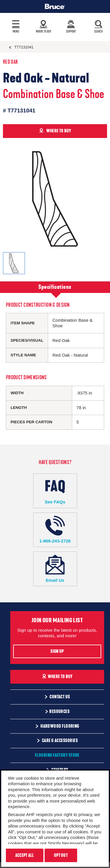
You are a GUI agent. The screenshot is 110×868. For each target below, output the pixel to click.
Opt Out (61, 855)
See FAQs (55, 491)
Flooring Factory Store (57, 755)
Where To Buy (57, 677)
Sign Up (57, 651)
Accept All (25, 855)
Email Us (55, 569)
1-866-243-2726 (55, 530)
